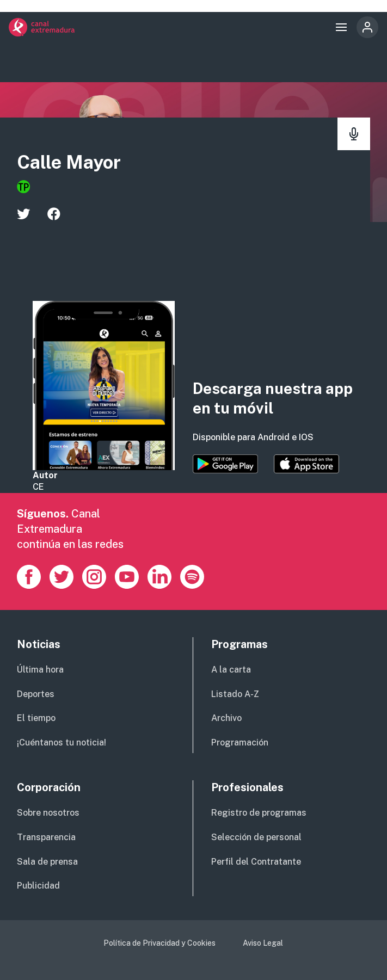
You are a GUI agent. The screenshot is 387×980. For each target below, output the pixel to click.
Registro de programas (259, 813)
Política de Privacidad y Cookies (159, 943)
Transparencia (46, 837)
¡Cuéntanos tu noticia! (62, 742)
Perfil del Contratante (256, 862)
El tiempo (36, 718)
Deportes (36, 694)
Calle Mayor (69, 162)
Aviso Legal (263, 943)
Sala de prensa (47, 862)
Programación (240, 742)
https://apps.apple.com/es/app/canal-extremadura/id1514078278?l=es (306, 464)
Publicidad (38, 886)
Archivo (226, 718)
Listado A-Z (235, 694)
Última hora (40, 670)
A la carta (231, 670)
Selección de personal (256, 837)
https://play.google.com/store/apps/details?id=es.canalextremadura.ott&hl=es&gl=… (225, 464)
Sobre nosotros (48, 813)
